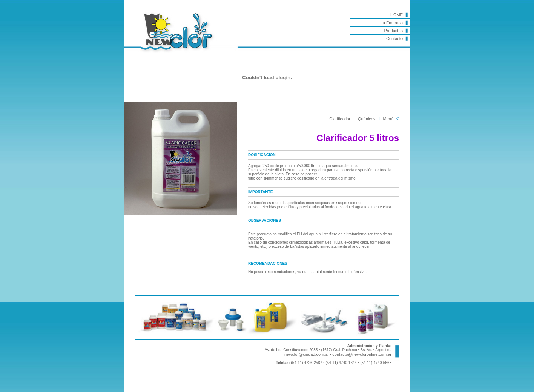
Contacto (394, 38)
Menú (388, 119)
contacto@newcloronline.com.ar (362, 354)
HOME (397, 15)
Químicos (367, 119)
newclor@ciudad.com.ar (307, 354)
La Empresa (392, 23)
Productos (393, 31)
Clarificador (340, 119)
